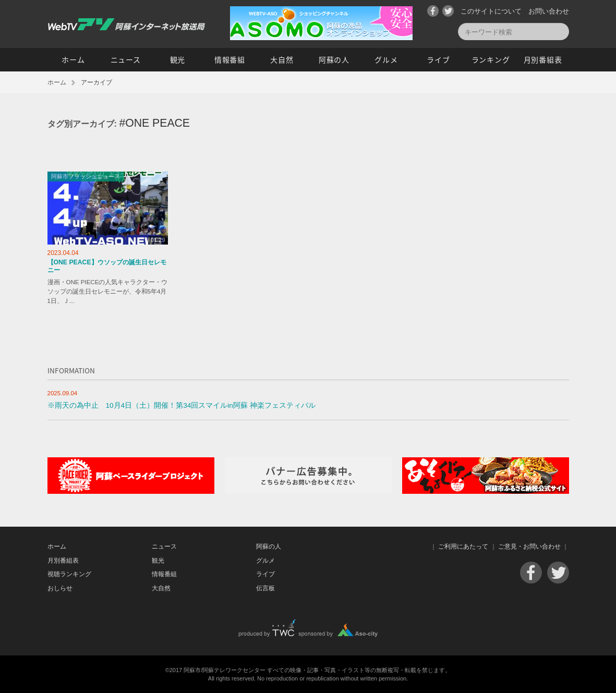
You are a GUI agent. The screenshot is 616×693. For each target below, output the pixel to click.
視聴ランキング (69, 574)
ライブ (438, 59)
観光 (178, 59)
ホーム (73, 59)
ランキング (491, 59)
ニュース (126, 59)
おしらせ (60, 588)
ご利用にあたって (463, 546)
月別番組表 (543, 59)
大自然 (282, 59)
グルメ (386, 59)
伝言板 (265, 588)
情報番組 (230, 59)
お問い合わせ (549, 11)
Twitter (448, 11)
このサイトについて (491, 11)
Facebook (433, 11)
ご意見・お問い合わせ (529, 546)
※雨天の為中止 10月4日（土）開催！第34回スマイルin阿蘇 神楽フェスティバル (182, 405)
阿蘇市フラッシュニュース (86, 176)
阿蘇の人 (334, 59)
